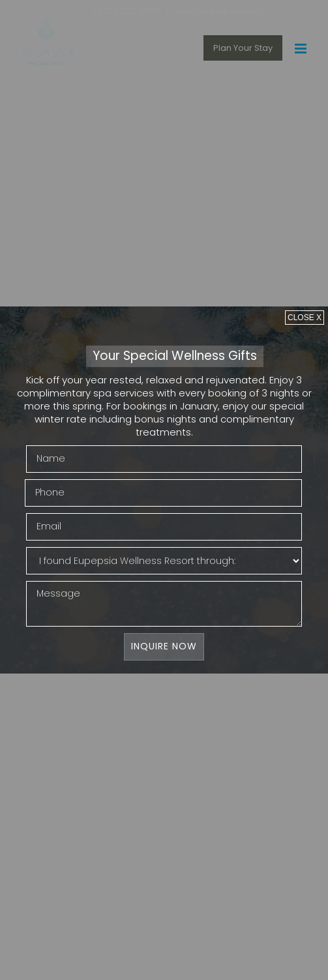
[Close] (305, 317)
